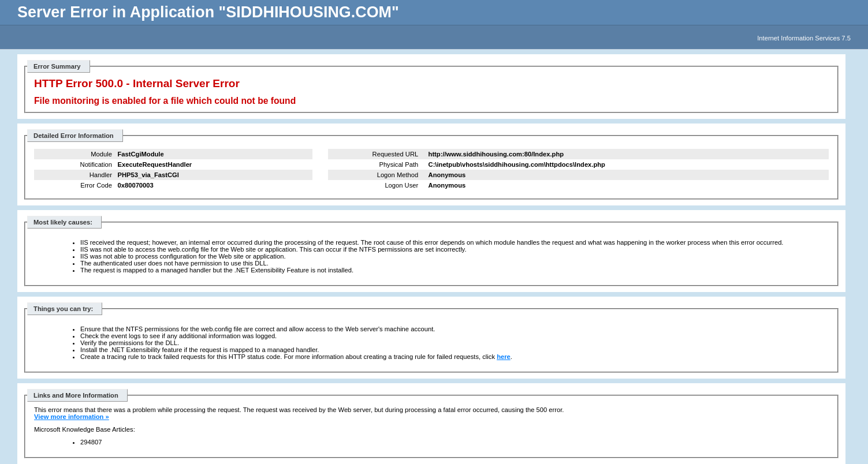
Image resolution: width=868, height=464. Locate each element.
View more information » (72, 417)
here (504, 357)
